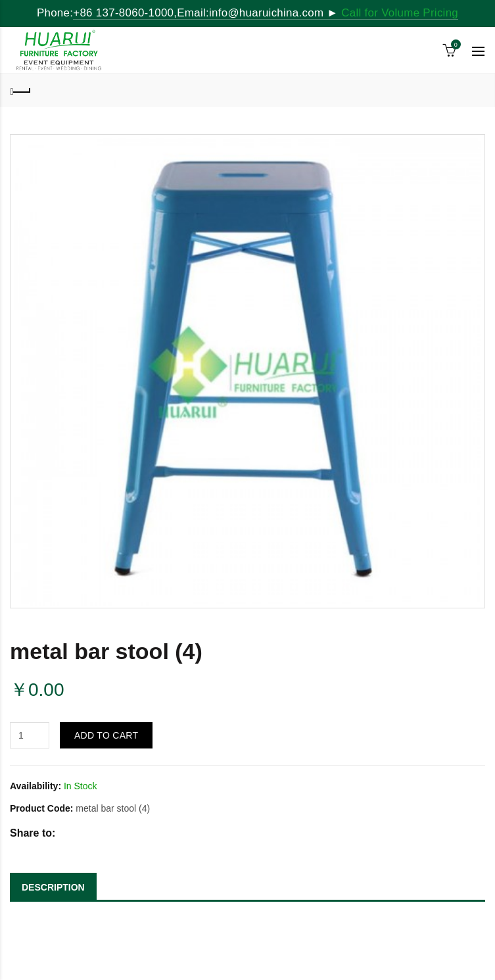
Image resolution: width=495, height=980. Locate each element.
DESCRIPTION (53, 887)
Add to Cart (106, 735)
